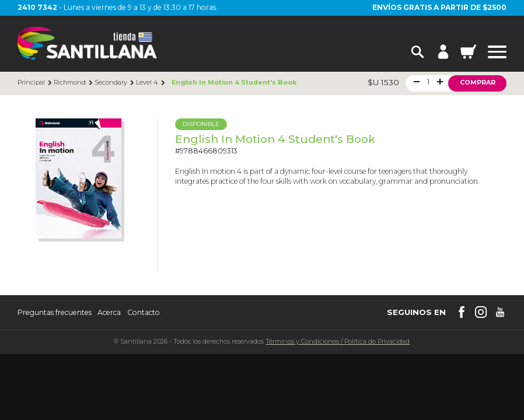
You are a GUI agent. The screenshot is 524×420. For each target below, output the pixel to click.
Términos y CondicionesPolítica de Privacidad (338, 342)
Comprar (478, 83)
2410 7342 (37, 7)
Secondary (111, 83)
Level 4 (147, 83)
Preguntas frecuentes (55, 313)
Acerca (109, 313)
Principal (31, 83)
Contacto (144, 313)
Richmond (70, 83)
